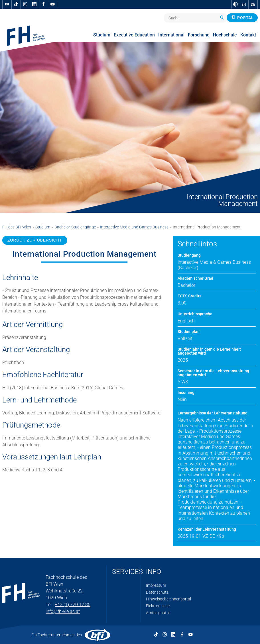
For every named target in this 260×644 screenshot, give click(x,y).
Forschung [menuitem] (199, 35)
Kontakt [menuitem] (248, 35)
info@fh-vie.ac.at (63, 611)
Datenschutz (157, 592)
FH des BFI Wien (17, 227)
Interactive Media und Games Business (134, 227)
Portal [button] (242, 17)
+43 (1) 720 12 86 (73, 605)
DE (253, 5)
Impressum (156, 585)
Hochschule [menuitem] (225, 35)
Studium (43, 227)
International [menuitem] (171, 35)
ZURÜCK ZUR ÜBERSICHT (35, 240)
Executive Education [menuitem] (134, 35)
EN (244, 5)
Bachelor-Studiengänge (75, 227)
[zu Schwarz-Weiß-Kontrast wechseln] (235, 4)
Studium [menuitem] (102, 35)
